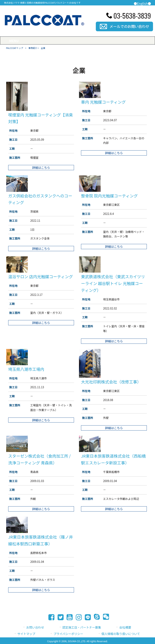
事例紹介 (33, 48)
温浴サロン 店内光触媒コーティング (40, 277)
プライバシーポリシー (68, 634)
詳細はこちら (41, 167)
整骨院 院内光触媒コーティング (109, 196)
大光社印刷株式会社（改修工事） (111, 382)
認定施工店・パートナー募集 (82, 627)
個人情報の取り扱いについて (121, 634)
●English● (142, 3)
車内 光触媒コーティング (103, 102)
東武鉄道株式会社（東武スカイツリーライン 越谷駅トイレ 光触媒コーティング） (113, 283)
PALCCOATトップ (15, 48)
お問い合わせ (35, 627)
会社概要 (125, 627)
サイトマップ (26, 634)
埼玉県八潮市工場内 (26, 369)
